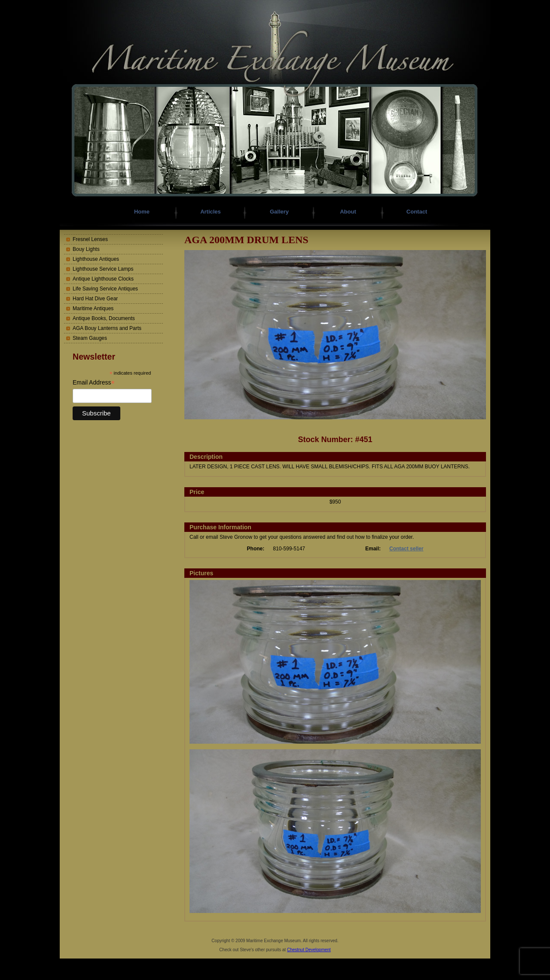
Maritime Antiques (93, 308)
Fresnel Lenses (90, 239)
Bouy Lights (86, 249)
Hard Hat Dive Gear (95, 299)
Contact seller (406, 549)
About (348, 212)
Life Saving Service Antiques (105, 289)
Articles (211, 212)
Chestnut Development (309, 950)
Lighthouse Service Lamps (103, 269)
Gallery (279, 212)
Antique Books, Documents (104, 318)
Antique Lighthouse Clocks (103, 279)
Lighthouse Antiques (96, 259)
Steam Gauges (90, 338)
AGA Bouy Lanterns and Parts (107, 328)
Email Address (94, 383)
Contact (417, 212)
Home (142, 212)
